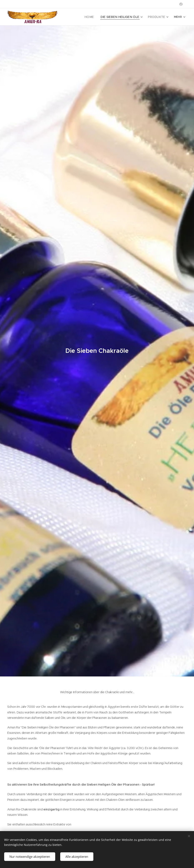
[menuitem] (96, 17)
